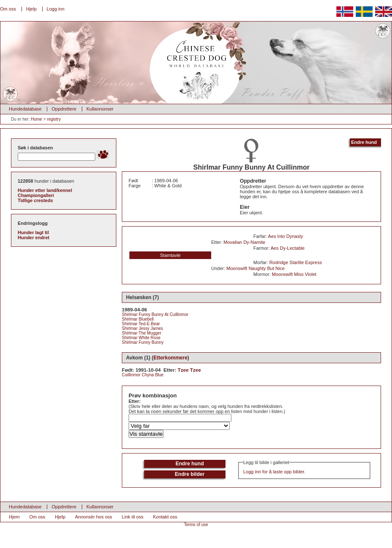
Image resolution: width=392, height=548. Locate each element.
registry (54, 119)
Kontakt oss (165, 517)
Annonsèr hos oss (94, 517)
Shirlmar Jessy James (142, 328)
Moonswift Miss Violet (294, 274)
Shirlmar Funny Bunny (143, 342)
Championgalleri (36, 195)
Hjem (14, 517)
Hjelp (31, 9)
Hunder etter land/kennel (45, 190)
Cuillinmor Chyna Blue (143, 375)
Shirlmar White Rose (141, 338)
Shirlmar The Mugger (142, 333)
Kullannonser (100, 109)
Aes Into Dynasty (286, 236)
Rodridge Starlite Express (296, 262)
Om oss (8, 9)
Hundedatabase (25, 109)
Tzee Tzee (189, 370)
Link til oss (133, 517)
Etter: (135, 401)
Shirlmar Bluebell (138, 319)
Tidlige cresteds (35, 200)
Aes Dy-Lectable (288, 248)
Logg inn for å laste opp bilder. (274, 472)
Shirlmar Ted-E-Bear (141, 324)
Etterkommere (170, 358)
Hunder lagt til (33, 232)
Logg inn (56, 9)
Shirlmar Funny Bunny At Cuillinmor (155, 314)
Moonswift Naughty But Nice (255, 268)
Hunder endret (34, 238)
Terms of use (196, 525)
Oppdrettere (64, 109)
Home (36, 119)
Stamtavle (170, 255)
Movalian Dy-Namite (244, 242)
